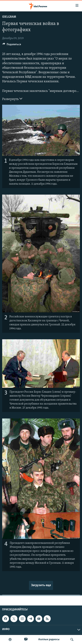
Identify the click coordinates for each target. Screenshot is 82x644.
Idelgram (9, 17)
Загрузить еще (41, 585)
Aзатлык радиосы (49, 639)
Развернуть (12, 99)
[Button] (12, 45)
